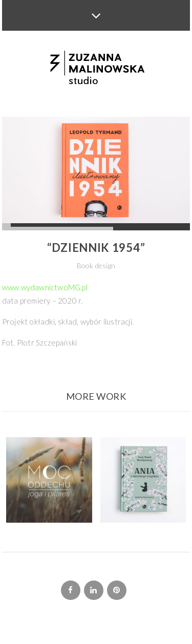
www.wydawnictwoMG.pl (45, 287)
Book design (96, 265)
